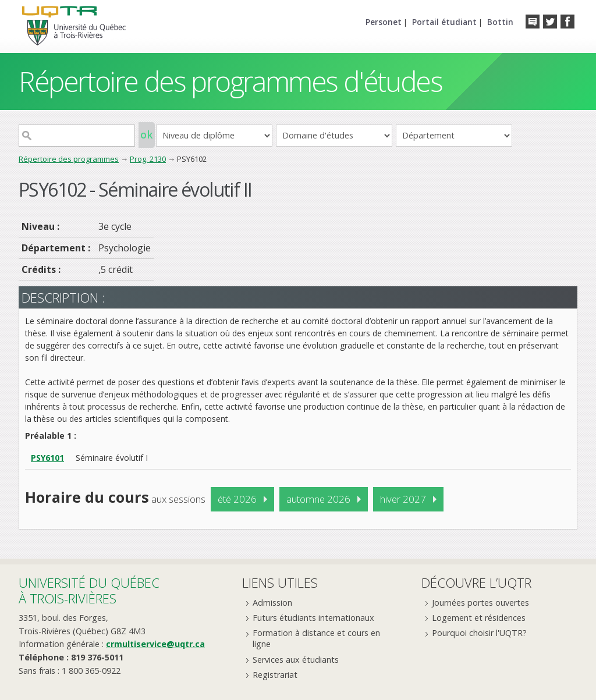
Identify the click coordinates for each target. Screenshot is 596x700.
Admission (272, 603)
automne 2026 (318, 499)
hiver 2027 (403, 499)
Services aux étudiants (296, 660)
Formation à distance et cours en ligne (316, 638)
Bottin (500, 22)
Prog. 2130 (148, 159)
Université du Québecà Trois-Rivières (89, 590)
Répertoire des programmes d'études (230, 81)
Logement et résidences (479, 618)
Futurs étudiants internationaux (313, 618)
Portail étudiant (444, 22)
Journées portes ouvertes (480, 603)
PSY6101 (47, 458)
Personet (384, 22)
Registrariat (275, 675)
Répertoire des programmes (69, 159)
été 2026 (237, 499)
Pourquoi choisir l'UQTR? (479, 633)
